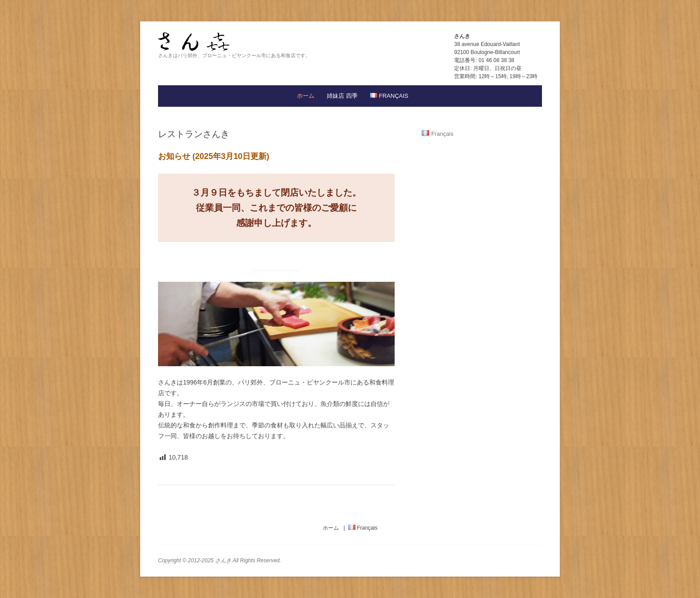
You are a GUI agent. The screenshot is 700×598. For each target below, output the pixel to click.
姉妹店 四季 (342, 96)
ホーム (306, 96)
